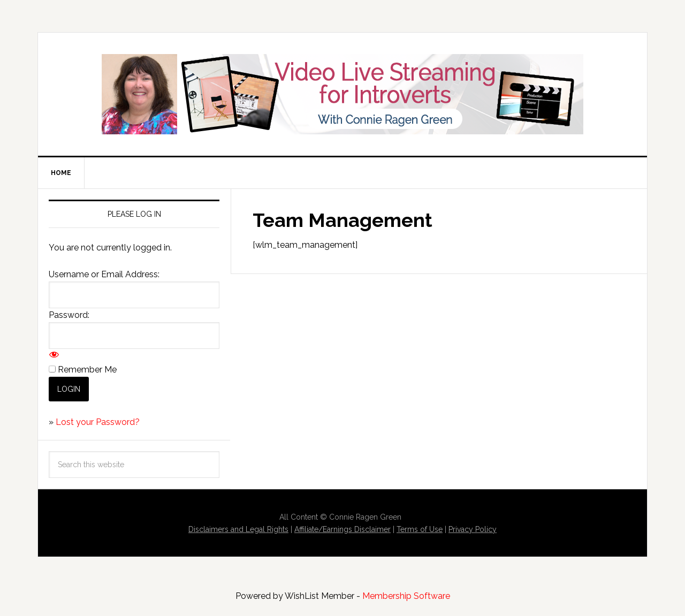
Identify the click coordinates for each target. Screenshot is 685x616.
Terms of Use (420, 529)
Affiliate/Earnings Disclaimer (342, 529)
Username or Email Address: (104, 274)
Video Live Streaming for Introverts (342, 94)
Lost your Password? (98, 422)
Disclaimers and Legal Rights (238, 529)
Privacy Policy (473, 529)
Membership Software (406, 596)
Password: (69, 315)
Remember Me (87, 370)
